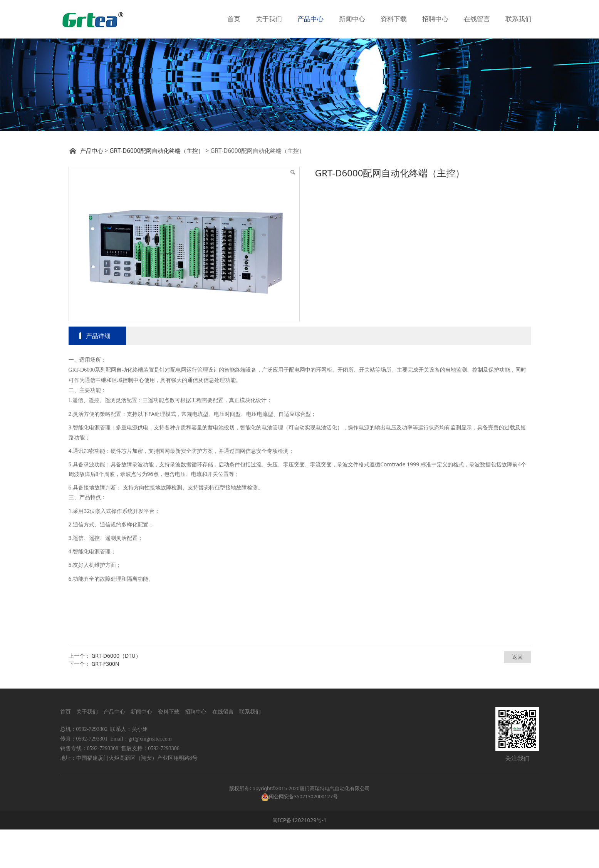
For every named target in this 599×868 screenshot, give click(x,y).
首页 (234, 19)
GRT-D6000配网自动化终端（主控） (157, 189)
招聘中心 (435, 19)
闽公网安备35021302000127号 (303, 835)
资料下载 (394, 19)
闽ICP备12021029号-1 (299, 859)
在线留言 (477, 19)
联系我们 (518, 19)
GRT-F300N (105, 702)
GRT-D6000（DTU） (116, 694)
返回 (517, 695)
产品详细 (98, 374)
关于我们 (269, 19)
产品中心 (310, 19)
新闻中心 (352, 19)
